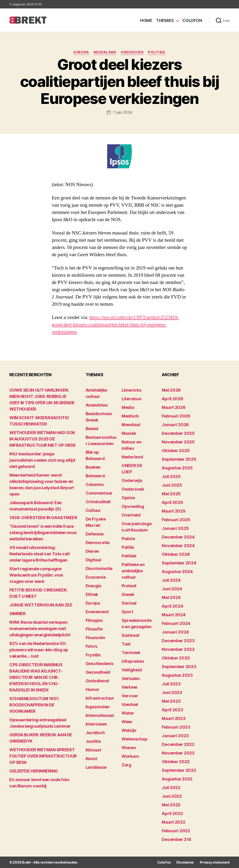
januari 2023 (175, 736)
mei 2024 (171, 597)
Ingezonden (98, 707)
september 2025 (179, 459)
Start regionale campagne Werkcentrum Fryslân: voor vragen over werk (36, 575)
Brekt (26, 862)
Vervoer (130, 696)
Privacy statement (215, 862)
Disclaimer (185, 862)
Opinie (128, 498)
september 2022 (179, 770)
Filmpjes (94, 620)
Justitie (93, 741)
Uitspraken (133, 661)
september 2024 (179, 563)
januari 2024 (175, 632)
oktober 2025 (176, 451)
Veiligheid (132, 670)
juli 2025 (171, 477)
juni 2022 (172, 796)
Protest (129, 586)
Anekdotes (97, 405)
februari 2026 (176, 416)
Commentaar (99, 493)
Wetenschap (134, 739)
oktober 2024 (176, 554)
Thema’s (165, 20)
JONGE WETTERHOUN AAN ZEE (41, 605)
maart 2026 (174, 407)
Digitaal (93, 560)
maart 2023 (174, 718)
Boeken (93, 467)
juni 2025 (172, 485)
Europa (81, 53)
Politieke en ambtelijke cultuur (133, 571)
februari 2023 (176, 727)
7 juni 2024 (123, 112)
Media (128, 407)
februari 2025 (176, 520)
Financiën (95, 638)
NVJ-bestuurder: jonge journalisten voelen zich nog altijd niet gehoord (42, 460)
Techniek (131, 653)
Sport (127, 612)
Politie (128, 547)
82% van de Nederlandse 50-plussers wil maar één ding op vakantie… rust (39, 650)
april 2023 (172, 710)
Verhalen (131, 678)
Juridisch (95, 733)
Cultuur (93, 510)
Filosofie (94, 629)
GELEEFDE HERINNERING (34, 771)
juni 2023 (172, 693)
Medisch (130, 416)
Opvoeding (133, 506)
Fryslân (93, 655)
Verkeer (130, 687)
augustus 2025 (177, 468)
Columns (95, 484)
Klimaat (93, 750)
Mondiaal (131, 425)
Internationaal (100, 715)
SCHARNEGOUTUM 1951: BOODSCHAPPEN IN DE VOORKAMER (34, 705)
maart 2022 (173, 822)
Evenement (97, 612)
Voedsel (130, 704)
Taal (126, 644)
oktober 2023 (176, 658)
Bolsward (95, 476)
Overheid (131, 515)
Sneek (128, 594)
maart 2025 (174, 511)
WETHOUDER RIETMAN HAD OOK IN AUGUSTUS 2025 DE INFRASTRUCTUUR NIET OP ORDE (43, 439)
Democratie (98, 543)
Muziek (129, 433)
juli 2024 (171, 580)
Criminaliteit (98, 502)
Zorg (127, 765)
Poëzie (128, 539)
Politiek (157, 53)
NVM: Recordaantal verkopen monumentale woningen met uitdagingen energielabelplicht (40, 629)
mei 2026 (171, 390)
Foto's (91, 646)
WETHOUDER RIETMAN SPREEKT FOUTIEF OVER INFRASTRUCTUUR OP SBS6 (43, 756)
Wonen (129, 748)
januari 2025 (175, 528)
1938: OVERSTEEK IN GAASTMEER (43, 518)
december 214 (176, 839)
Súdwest (130, 635)
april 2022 (172, 813)
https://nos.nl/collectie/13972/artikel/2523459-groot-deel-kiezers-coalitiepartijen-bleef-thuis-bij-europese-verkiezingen (116, 325)
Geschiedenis (100, 664)
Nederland (105, 53)
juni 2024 (172, 589)
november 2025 (178, 442)
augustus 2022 (177, 779)
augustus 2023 (177, 675)
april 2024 (172, 606)
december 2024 (178, 537)
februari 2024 (176, 623)
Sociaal (129, 603)
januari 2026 (175, 425)
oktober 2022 (176, 762)
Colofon (192, 20)
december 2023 (178, 641)
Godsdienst (97, 681)
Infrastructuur (100, 698)
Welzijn (129, 730)
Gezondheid (98, 672)
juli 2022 (171, 788)
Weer (127, 722)
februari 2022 (176, 831)
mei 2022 (171, 805)
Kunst (91, 759)
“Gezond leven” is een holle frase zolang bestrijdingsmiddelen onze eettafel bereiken (43, 533)
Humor (93, 689)
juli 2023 (171, 684)
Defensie (95, 534)
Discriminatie (99, 569)
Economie (96, 577)
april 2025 (172, 502)
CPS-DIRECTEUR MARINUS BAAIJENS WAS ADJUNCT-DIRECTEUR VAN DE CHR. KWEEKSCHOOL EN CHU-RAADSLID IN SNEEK (36, 677)
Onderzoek (132, 53)
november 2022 (178, 753)
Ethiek (92, 594)
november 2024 (178, 546)
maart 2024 (174, 615)
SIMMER (17, 614)
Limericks (132, 390)
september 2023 (179, 667)
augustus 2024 (177, 572)
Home (146, 20)
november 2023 (178, 649)
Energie (93, 586)
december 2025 (178, 433)
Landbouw (96, 767)
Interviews (96, 724)
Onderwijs (132, 480)
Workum (130, 756)
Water (128, 713)
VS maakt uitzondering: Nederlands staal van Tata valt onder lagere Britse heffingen (40, 554)
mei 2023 (171, 701)
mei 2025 (171, 494)
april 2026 (172, 399)
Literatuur (132, 399)
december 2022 (178, 744)
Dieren (92, 551)
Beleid (92, 429)
